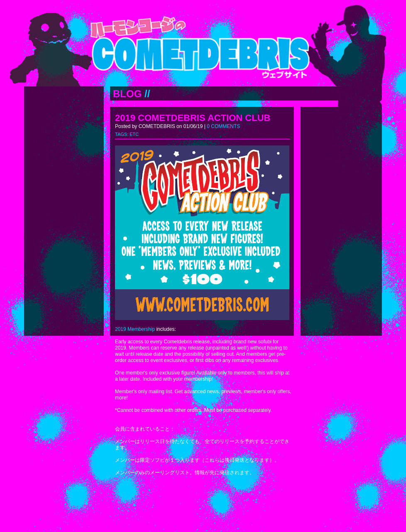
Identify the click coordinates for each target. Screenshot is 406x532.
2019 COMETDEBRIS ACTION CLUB (193, 118)
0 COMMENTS (223, 126)
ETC (134, 134)
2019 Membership (135, 329)
